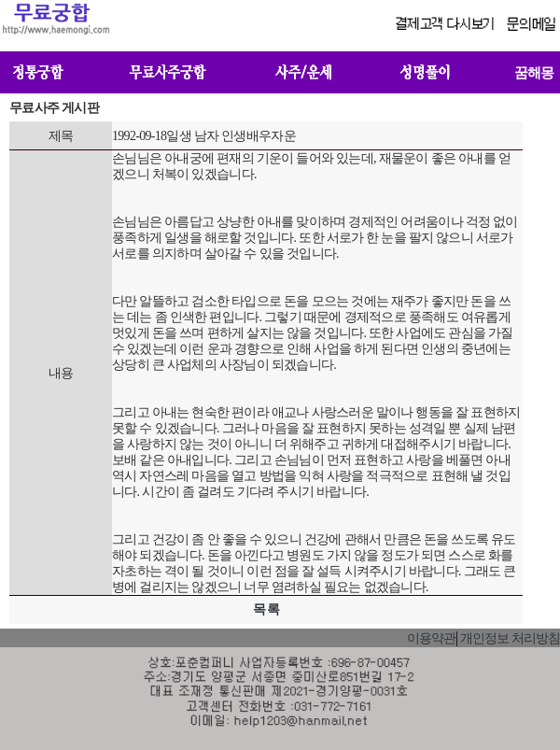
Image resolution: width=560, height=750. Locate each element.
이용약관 (431, 638)
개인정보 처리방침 (510, 638)
